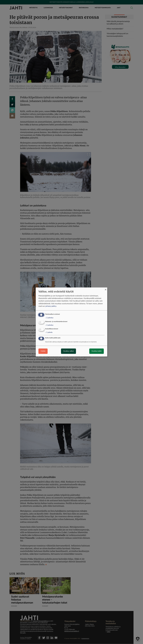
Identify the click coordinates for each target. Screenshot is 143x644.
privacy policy (51, 306)
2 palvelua (49, 318)
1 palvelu (49, 332)
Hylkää (43, 351)
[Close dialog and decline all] (106, 289)
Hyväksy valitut (68, 351)
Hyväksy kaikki (97, 351)
